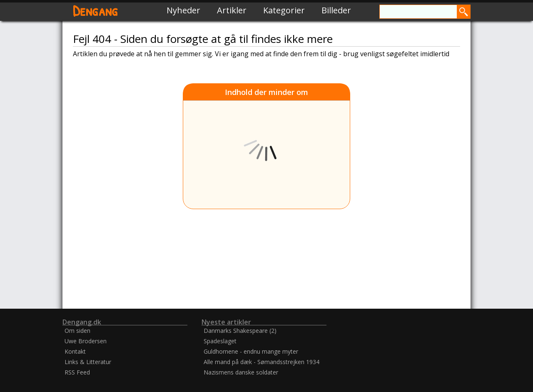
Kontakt (75, 351)
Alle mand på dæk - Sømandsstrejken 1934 (262, 362)
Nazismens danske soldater (241, 372)
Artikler (232, 10)
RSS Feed (77, 372)
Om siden (77, 331)
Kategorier (284, 10)
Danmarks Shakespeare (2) (240, 331)
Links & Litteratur (88, 362)
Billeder (336, 10)
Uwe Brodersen (86, 341)
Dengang (95, 10)
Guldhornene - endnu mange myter (251, 351)
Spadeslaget (220, 341)
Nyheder (183, 10)
